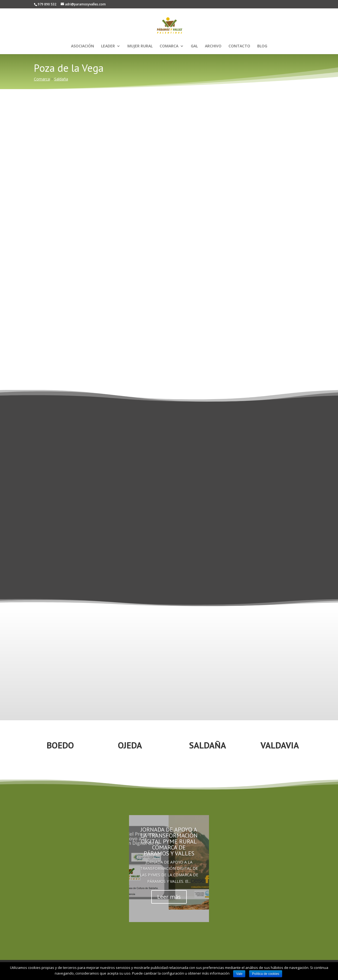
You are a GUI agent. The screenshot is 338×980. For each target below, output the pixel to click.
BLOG (262, 46)
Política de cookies (266, 974)
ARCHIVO (213, 46)
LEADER (108, 46)
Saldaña (61, 79)
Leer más (169, 897)
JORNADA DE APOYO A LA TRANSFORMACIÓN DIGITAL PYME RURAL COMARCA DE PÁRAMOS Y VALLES (169, 841)
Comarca (42, 79)
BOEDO (60, 745)
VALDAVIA (280, 745)
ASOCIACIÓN (83, 46)
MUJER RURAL (140, 46)
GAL (194, 46)
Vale (239, 974)
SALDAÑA (208, 745)
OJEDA (130, 745)
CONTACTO (239, 46)
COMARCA (169, 46)
